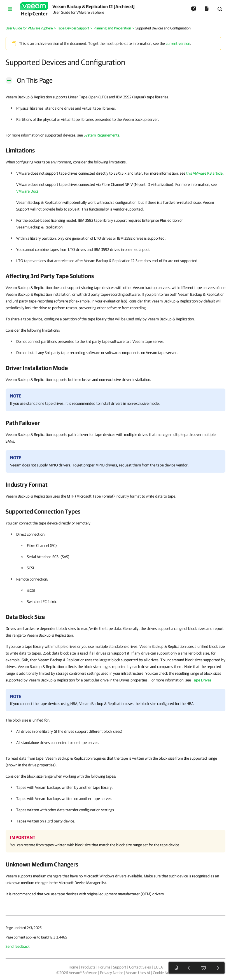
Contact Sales (140, 967)
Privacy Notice (112, 973)
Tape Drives (202, 680)
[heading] (116, 150)
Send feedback (18, 946)
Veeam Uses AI (138, 973)
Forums (104, 967)
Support (120, 967)
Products (88, 967)
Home (73, 967)
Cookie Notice (164, 973)
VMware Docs (27, 191)
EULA (158, 967)
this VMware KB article (204, 173)
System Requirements (102, 135)
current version (178, 43)
